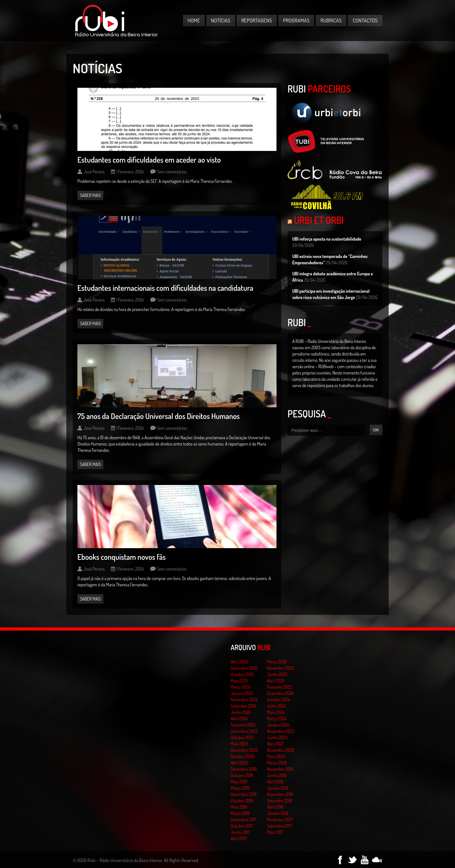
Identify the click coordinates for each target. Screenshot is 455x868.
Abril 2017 (239, 838)
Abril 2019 (275, 782)
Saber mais (90, 195)
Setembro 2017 (279, 826)
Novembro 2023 (281, 731)
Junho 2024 (241, 712)
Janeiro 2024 (278, 725)
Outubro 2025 (242, 674)
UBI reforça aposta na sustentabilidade (327, 239)
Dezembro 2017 (243, 820)
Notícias (221, 20)
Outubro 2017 (242, 826)
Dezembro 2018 (244, 794)
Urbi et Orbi (319, 220)
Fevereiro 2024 (243, 725)
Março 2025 (240, 687)
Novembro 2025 (281, 668)
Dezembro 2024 (280, 693)
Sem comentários (172, 172)
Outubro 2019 (242, 775)
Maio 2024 (276, 712)
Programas (296, 20)
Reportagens (257, 20)
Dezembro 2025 (244, 668)
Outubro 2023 (242, 737)
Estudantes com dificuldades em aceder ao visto (149, 160)
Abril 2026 (239, 662)
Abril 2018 (275, 807)
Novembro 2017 (280, 820)
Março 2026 (277, 662)
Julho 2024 (276, 706)
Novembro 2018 (280, 794)
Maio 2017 (275, 832)
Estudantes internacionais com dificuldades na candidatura (165, 288)
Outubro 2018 (242, 801)
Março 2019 (240, 788)
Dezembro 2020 (244, 750)
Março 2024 (277, 718)
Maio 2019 (239, 782)
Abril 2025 (276, 681)
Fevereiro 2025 (279, 687)
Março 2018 (240, 813)
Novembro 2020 (281, 750)
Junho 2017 (240, 832)
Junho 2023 (277, 737)
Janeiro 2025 (242, 693)
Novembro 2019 (280, 769)
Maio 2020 (276, 756)
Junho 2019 (277, 775)
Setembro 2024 (244, 706)
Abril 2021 (275, 744)
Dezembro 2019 (244, 769)
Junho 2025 (277, 674)
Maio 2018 (239, 807)
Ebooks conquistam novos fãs (122, 557)
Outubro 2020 (242, 756)
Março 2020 (277, 763)
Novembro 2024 (244, 700)
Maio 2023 (239, 744)
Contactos (365, 20)
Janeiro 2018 (278, 813)
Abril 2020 (240, 763)
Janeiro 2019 (278, 788)
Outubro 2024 (279, 700)
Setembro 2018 (280, 801)
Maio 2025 (239, 681)
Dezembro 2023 (244, 731)
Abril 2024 (239, 718)
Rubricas (331, 20)
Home (194, 20)
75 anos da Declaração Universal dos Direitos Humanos (159, 416)
